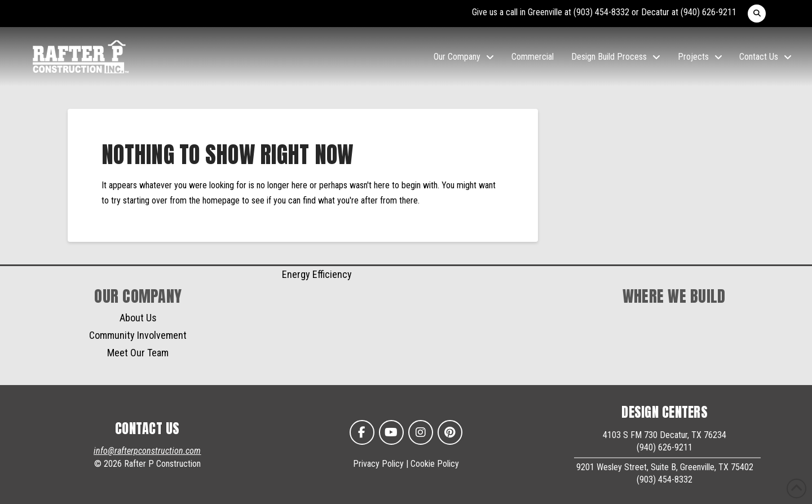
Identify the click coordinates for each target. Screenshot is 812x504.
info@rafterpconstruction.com (147, 451)
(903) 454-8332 (601, 12)
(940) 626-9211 (709, 12)
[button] (757, 14)
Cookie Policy (435, 464)
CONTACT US (147, 428)
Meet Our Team (138, 353)
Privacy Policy (378, 464)
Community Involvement (138, 335)
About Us (138, 318)
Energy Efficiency (317, 274)
